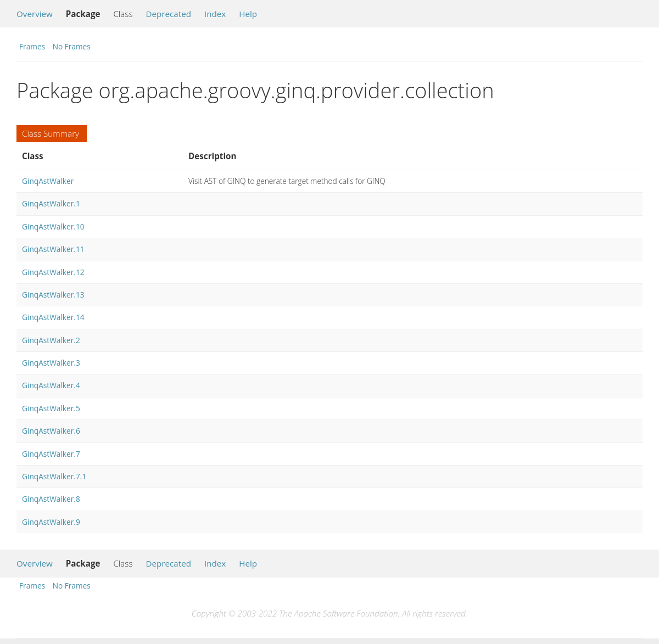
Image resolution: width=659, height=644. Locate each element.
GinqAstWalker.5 (51, 408)
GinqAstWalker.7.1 (54, 476)
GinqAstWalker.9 (51, 522)
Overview (35, 14)
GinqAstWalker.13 (53, 295)
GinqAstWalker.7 (51, 454)
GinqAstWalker (48, 181)
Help (248, 14)
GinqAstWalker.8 (51, 499)
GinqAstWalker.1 (51, 203)
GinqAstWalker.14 (53, 317)
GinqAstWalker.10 (53, 226)
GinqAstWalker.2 (51, 340)
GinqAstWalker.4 (51, 385)
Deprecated (168, 14)
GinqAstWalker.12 (53, 272)
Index (215, 14)
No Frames (72, 46)
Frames (32, 46)
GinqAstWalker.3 (51, 363)
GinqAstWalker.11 (53, 249)
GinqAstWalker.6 (51, 431)
